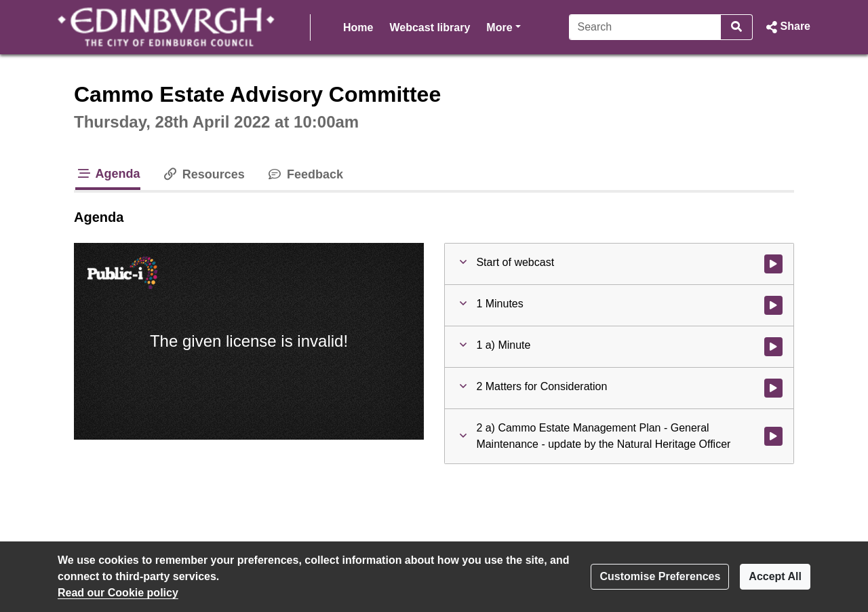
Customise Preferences (660, 576)
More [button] (503, 26)
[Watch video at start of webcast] (773, 264)
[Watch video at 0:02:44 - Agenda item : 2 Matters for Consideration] (773, 388)
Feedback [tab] (305, 174)
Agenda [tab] (108, 174)
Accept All (775, 576)
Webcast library (430, 27)
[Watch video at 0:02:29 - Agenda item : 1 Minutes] (773, 305)
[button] (787, 27)
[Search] (645, 27)
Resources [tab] (203, 174)
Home (358, 27)
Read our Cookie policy (118, 593)
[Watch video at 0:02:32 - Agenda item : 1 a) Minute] (773, 347)
